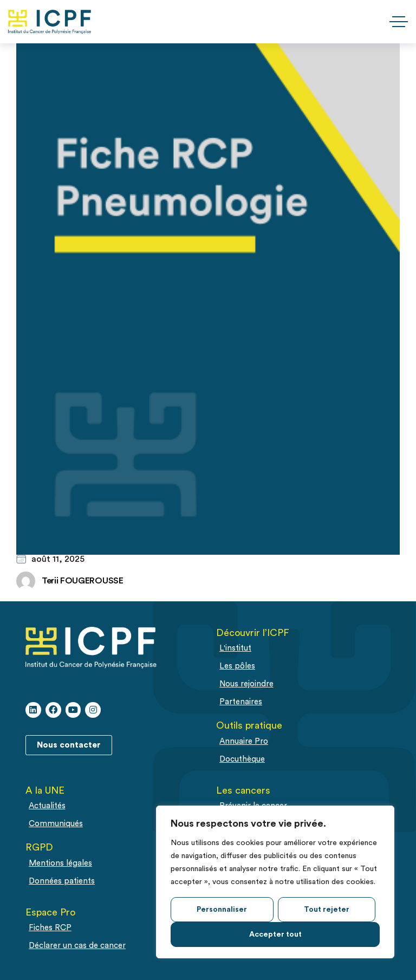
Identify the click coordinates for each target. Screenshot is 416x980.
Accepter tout (275, 934)
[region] (275, 882)
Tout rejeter (327, 910)
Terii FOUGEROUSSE (83, 581)
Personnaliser (222, 910)
